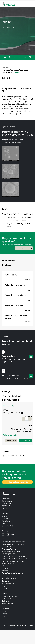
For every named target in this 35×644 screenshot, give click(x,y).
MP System (9, 72)
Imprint (5, 625)
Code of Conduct (7, 526)
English (4, 611)
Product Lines (7, 539)
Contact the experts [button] (24, 248)
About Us (5, 516)
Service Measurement (9, 596)
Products (5, 68)
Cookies (30, 625)
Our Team (5, 519)
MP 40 (18, 72)
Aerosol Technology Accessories (16, 70)
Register (5, 588)
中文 (4, 616)
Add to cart (25, 440)
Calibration (6, 601)
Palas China (6, 521)
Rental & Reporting (8, 603)
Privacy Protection (20, 625)
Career (4, 523)
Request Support (8, 586)
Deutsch (5, 614)
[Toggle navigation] (31, 5)
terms (11, 625)
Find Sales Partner (8, 583)
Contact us (11, 440)
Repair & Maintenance (9, 599)
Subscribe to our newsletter (18, 482)
